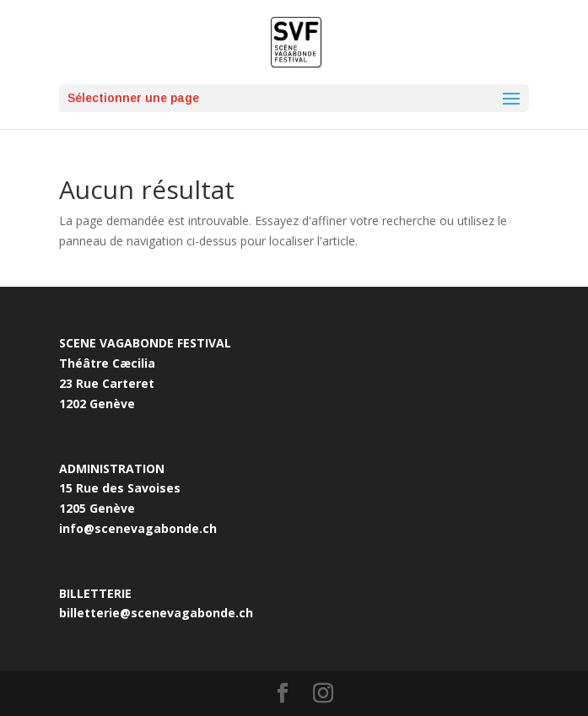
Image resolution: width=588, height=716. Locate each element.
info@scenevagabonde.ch (138, 528)
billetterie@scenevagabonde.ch (156, 613)
